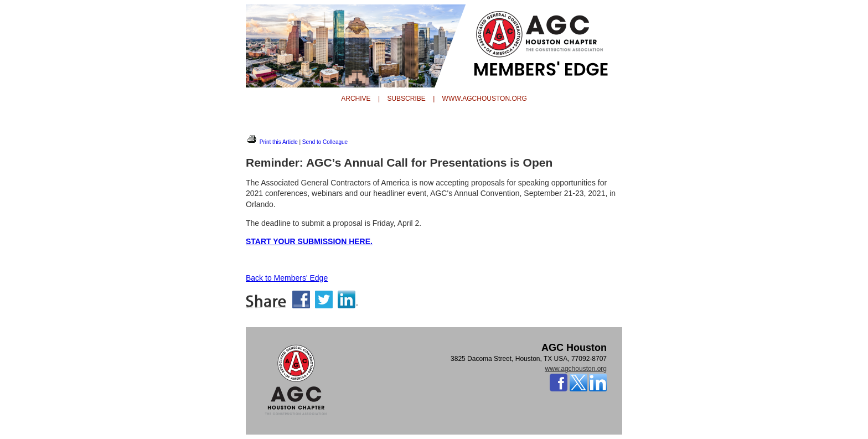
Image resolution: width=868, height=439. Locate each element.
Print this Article (272, 142)
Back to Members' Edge (287, 278)
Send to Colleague (325, 142)
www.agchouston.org (576, 369)
